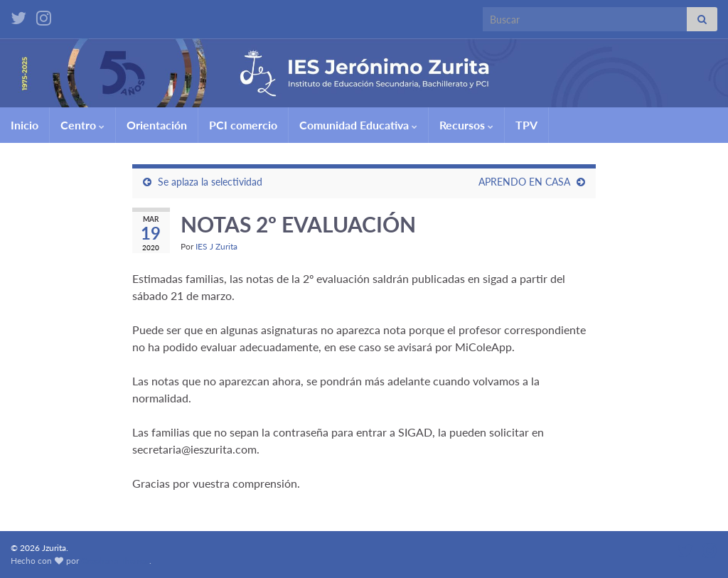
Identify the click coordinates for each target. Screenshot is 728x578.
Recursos (466, 125)
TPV (526, 125)
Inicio (25, 125)
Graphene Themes (115, 561)
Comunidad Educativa (358, 125)
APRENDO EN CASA (524, 182)
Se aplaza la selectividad (210, 182)
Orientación (157, 125)
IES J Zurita (216, 246)
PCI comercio (243, 125)
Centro (82, 125)
